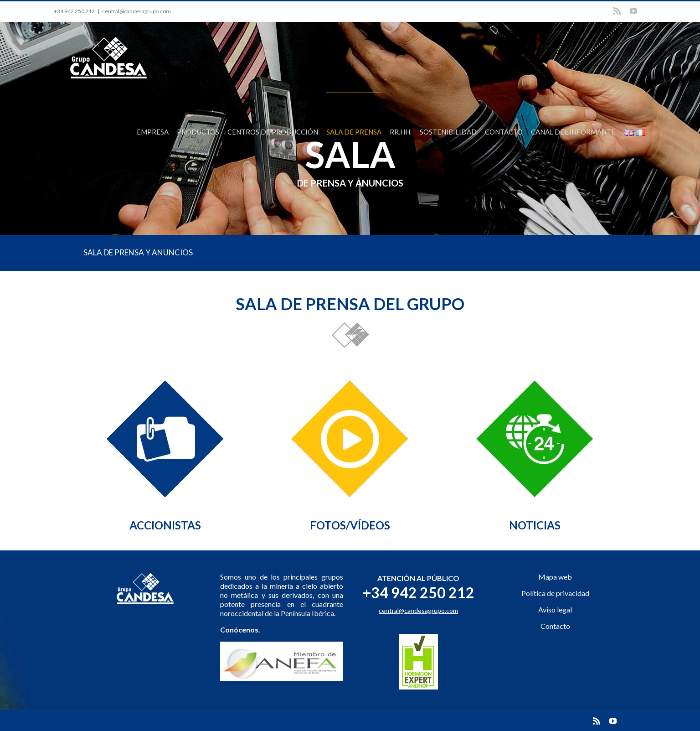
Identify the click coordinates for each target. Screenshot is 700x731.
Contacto (555, 626)
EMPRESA (153, 132)
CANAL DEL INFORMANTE (573, 132)
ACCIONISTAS (165, 525)
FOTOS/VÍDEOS (350, 525)
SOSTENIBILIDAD (448, 132)
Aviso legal (555, 609)
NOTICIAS (535, 525)
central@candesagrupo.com (136, 11)
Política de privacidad (555, 593)
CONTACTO (504, 132)
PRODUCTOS (198, 132)
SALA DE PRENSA (354, 132)
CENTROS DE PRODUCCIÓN (273, 132)
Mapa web (555, 577)
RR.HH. (401, 132)
